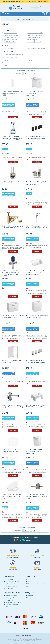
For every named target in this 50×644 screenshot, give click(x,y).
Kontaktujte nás (43, 2)
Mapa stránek (9, 600)
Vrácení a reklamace (11, 586)
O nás (28, 579)
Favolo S (29, 61)
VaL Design (26, 635)
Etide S (6, 61)
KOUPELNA (6, 30)
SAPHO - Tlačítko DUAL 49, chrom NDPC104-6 (11, 182)
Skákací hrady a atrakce (12, 607)
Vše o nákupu (9, 579)
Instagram (29, 598)
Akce (27, 109)
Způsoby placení (10, 584)
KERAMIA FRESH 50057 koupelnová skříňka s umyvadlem (34, 452)
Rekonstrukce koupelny (12, 605)
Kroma (29, 63)
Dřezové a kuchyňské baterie (36, 48)
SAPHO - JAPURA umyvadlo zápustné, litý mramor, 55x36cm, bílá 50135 (35, 272)
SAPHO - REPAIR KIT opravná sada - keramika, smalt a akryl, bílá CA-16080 (37, 183)
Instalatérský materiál (34, 42)
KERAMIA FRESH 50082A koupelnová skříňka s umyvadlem (34, 93)
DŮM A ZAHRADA (8, 52)
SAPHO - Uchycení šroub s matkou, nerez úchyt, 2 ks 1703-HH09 (37, 496)
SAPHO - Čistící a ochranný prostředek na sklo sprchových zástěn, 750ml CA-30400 (12, 138)
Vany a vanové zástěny (34, 37)
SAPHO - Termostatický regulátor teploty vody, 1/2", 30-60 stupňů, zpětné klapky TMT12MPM (13, 273)
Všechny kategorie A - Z (12, 596)
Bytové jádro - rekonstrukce (13, 602)
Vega (5, 65)
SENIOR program (32, 40)
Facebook (29, 596)
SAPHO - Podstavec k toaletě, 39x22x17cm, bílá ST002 (36, 406)
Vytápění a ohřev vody (11, 40)
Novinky (28, 586)
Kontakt (28, 582)
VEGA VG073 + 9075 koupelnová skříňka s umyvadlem (13, 316)
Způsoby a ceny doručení (13, 582)
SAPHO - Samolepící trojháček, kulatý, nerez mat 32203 (12, 451)
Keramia (6, 63)
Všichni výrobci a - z (28, 19)
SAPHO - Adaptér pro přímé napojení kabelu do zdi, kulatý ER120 (12, 407)
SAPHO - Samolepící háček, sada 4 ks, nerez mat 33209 (35, 361)
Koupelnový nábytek (10, 33)
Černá (31, 154)
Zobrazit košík (35, 7)
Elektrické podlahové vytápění (13, 54)
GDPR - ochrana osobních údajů (35, 584)
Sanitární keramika (10, 37)
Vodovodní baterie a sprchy (12, 35)
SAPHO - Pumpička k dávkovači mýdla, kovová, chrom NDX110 (37, 227)
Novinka (7, 154)
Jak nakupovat (10, 588)
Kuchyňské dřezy (9, 48)
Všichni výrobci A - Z (11, 598)
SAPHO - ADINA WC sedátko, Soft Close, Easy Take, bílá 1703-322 (12, 496)
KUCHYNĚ (5, 45)
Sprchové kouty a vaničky (35, 33)
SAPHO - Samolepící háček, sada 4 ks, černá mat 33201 (35, 137)
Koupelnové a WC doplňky (35, 35)
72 (34, 73)
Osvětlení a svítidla (10, 42)
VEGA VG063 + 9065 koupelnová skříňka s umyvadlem (37, 316)
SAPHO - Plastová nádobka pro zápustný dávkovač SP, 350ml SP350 (12, 93)
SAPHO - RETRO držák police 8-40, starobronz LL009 (13, 227)
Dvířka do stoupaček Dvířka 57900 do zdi (11, 361)
